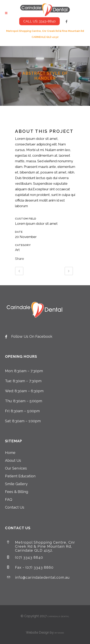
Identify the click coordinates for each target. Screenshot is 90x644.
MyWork (59, 633)
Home (10, 453)
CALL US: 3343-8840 (39, 21)
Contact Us (15, 507)
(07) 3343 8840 (29, 557)
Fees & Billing (17, 492)
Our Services (16, 468)
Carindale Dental (58, 617)
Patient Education (20, 476)
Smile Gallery (16, 484)
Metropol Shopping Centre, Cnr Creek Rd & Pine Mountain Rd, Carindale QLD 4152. (45, 546)
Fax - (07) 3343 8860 (34, 567)
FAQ (9, 499)
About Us (13, 460)
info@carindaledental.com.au (42, 577)
